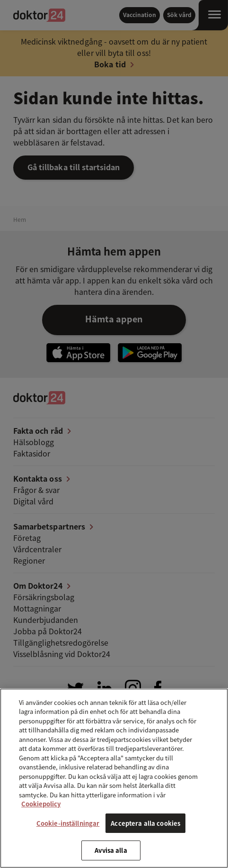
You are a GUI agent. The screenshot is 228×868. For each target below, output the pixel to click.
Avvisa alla (111, 850)
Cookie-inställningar (68, 823)
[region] (114, 778)
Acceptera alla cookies (145, 823)
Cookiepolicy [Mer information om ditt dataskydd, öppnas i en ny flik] (41, 804)
